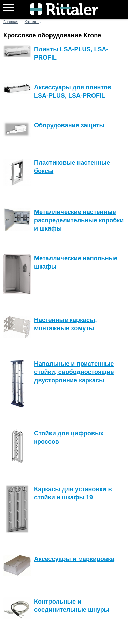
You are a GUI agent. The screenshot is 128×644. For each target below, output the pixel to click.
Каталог (32, 22)
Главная (11, 22)
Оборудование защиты (69, 125)
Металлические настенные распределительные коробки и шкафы (79, 220)
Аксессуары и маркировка (74, 559)
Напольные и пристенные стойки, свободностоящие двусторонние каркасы (74, 372)
